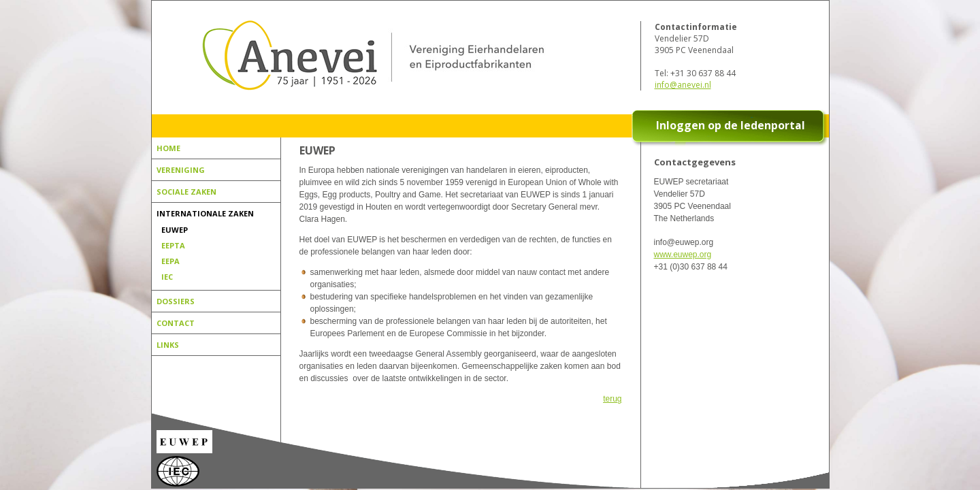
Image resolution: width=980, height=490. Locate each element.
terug (612, 399)
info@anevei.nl (683, 85)
